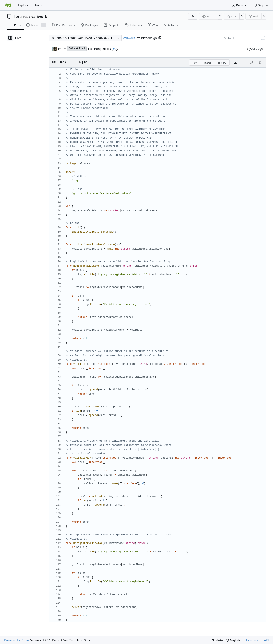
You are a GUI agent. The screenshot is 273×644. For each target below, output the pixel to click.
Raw (195, 63)
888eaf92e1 (77, 49)
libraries (21, 16)
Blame (208, 63)
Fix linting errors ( (100, 49)
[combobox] (243, 38)
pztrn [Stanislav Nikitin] (62, 48)
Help (38, 5)
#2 (114, 49)
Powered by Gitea (17, 640)
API (266, 640)
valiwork (39, 16)
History (222, 63)
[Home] (8, 5)
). (117, 49)
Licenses (252, 640)
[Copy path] (160, 38)
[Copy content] (244, 63)
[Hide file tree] (10, 38)
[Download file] (235, 63)
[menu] (217, 640)
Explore (23, 5)
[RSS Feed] (193, 16)
